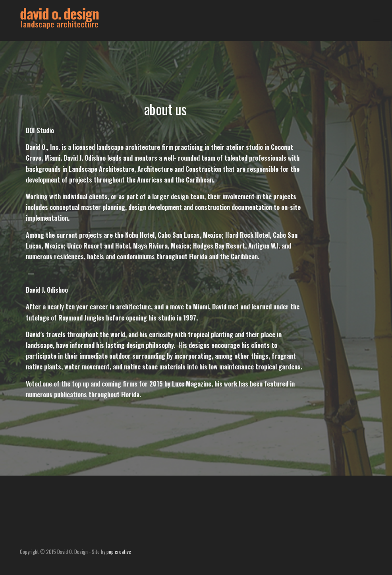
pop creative (119, 552)
